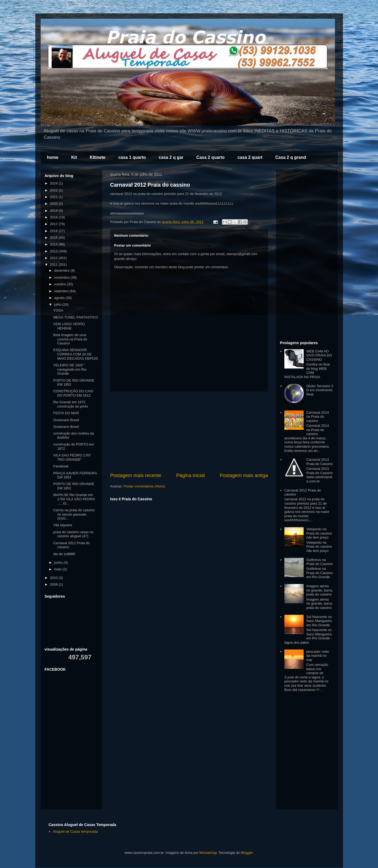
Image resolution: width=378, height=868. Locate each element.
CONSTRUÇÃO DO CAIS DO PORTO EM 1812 (73, 393)
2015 (54, 238)
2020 (54, 204)
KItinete (98, 157)
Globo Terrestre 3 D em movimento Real (320, 390)
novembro (62, 277)
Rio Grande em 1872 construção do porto (71, 404)
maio (58, 569)
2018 (54, 217)
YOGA (58, 310)
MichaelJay (208, 853)
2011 (54, 265)
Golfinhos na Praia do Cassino (320, 562)
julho (58, 304)
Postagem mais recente (136, 475)
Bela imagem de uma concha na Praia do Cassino (70, 339)
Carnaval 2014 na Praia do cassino (318, 417)
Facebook (61, 466)
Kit (74, 157)
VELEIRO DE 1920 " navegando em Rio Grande (70, 369)
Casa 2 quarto (211, 157)
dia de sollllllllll (64, 554)
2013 (54, 251)
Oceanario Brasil (66, 420)
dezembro (62, 270)
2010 (54, 578)
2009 (54, 584)
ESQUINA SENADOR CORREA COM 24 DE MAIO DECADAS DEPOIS (76, 354)
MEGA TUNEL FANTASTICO (76, 317)
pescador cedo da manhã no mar (318, 656)
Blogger (247, 853)
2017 (54, 224)
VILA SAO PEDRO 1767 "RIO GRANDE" (72, 457)
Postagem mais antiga (244, 475)
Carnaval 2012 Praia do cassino (150, 185)
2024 (54, 183)
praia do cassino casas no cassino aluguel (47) (73, 534)
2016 (54, 231)
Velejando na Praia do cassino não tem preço (319, 533)
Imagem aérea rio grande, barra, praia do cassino (320, 590)
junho (59, 562)
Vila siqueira (63, 525)
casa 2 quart (250, 157)
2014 (54, 244)
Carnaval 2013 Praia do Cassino (320, 462)
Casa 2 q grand (291, 157)
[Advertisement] (189, 432)
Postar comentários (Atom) (144, 486)
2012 (54, 258)
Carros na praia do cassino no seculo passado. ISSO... (74, 514)
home (53, 157)
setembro (62, 291)
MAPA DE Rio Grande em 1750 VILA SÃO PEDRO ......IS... (74, 499)
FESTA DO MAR (66, 413)
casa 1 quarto (132, 157)
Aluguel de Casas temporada (75, 831)
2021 (54, 197)
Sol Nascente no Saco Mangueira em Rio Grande (319, 621)
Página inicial (190, 475)
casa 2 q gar (171, 157)
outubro (60, 284)
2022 (54, 190)
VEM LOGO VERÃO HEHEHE (69, 326)
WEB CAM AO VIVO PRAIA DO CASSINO (319, 355)
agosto (60, 298)
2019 (54, 211)
